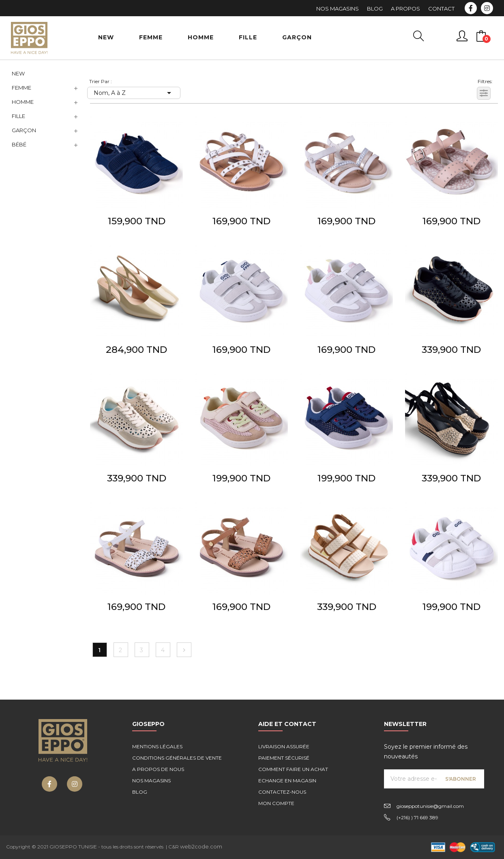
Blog (375, 9)
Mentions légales (157, 746)
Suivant (184, 650)
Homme (23, 102)
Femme (21, 88)
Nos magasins (151, 781)
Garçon (24, 130)
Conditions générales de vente (177, 758)
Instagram (487, 8)
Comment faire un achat (293, 769)
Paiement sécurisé (284, 758)
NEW (18, 73)
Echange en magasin (287, 781)
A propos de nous (158, 769)
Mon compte (276, 803)
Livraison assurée (284, 746)
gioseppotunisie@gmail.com (430, 806)
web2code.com (201, 846)
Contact (441, 9)
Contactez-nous (282, 792)
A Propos (405, 9)
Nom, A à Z (134, 93)
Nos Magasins (338, 9)
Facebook (471, 8)
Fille (18, 116)
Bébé (19, 144)
